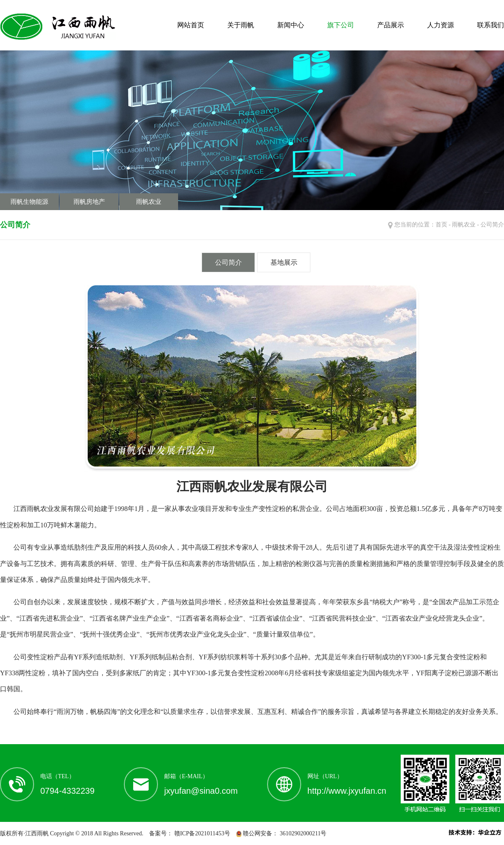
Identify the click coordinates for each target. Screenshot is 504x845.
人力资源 (441, 25)
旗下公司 (341, 25)
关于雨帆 (241, 25)
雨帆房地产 (89, 202)
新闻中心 (291, 25)
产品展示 (391, 25)
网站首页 (191, 25)
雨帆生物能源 (29, 202)
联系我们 (491, 25)
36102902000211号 (302, 833)
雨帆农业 (149, 202)
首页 (441, 225)
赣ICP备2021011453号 (201, 833)
